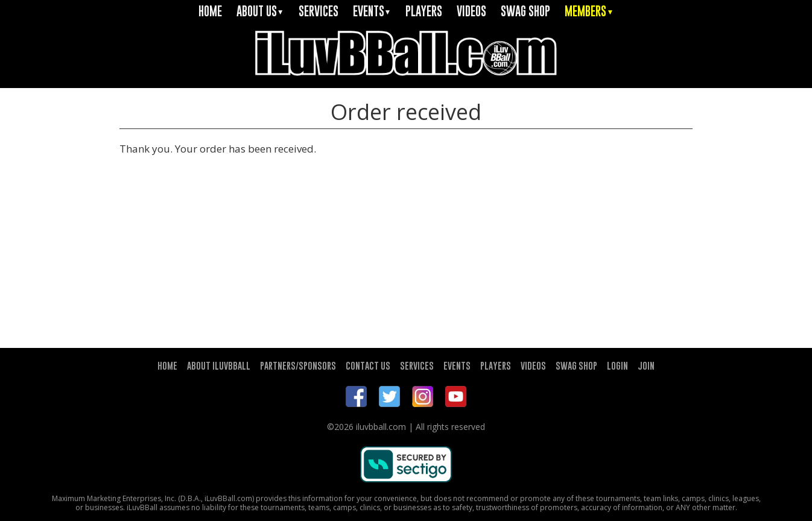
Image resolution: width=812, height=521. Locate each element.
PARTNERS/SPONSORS (298, 365)
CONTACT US (368, 365)
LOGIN (617, 365)
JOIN (646, 365)
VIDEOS (471, 11)
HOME (210, 11)
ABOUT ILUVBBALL (219, 365)
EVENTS (372, 11)
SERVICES (319, 11)
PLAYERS (424, 11)
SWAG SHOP (525, 11)
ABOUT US (260, 11)
